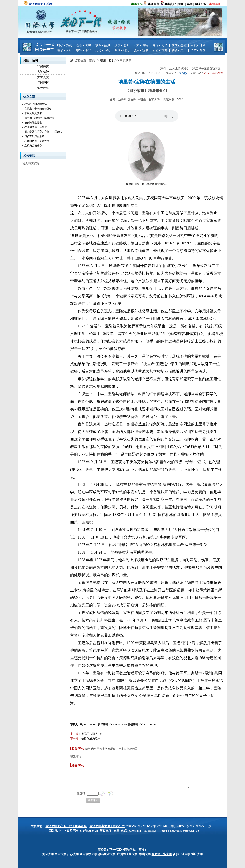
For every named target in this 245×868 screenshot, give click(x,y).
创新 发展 (84, 45)
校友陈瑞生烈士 (33, 123)
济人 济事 (141, 50)
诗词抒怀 (43, 83)
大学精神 (43, 72)
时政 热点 (65, 45)
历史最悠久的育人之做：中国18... (43, 132)
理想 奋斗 (65, 50)
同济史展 (201, 4)
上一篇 (74, 734)
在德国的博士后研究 (36, 127)
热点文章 (29, 97)
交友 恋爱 (179, 45)
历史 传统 (103, 50)
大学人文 (43, 77)
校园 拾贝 (103, 45)
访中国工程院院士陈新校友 (39, 118)
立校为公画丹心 (33, 146)
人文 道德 (141, 45)
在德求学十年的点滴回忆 (38, 109)
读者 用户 (179, 50)
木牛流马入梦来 (33, 113)
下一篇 (74, 738)
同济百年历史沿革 (34, 136)
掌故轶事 (43, 88)
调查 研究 (122, 50)
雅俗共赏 (43, 66)
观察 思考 (122, 45)
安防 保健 (160, 50)
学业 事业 (84, 50)
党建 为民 (160, 45)
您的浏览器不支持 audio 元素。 (147, 116)
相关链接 (29, 156)
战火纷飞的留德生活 (36, 104)
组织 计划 (198, 45)
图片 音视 (198, 50)
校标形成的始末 (91, 738)
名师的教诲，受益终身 (37, 141)
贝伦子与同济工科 (92, 734)
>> (98, 60)
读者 (150, 4)
